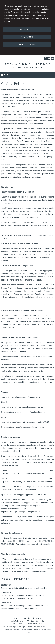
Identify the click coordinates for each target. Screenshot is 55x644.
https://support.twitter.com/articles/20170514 (30, 422)
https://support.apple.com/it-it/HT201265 (30, 495)
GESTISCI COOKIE (27, 44)
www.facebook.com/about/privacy (26, 397)
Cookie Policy (46, 629)
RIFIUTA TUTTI (27, 37)
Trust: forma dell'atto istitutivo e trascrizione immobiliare (25, 588)
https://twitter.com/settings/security (29, 427)
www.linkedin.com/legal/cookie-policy (27, 407)
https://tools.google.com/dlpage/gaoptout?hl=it (21, 512)
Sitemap (30, 629)
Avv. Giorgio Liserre (27, 64)
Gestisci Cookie (20, 629)
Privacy (37, 629)
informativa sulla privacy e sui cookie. (20, 15)
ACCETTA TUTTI (27, 29)
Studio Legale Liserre (28, 68)
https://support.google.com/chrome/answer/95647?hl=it (24, 473)
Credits (27, 632)
